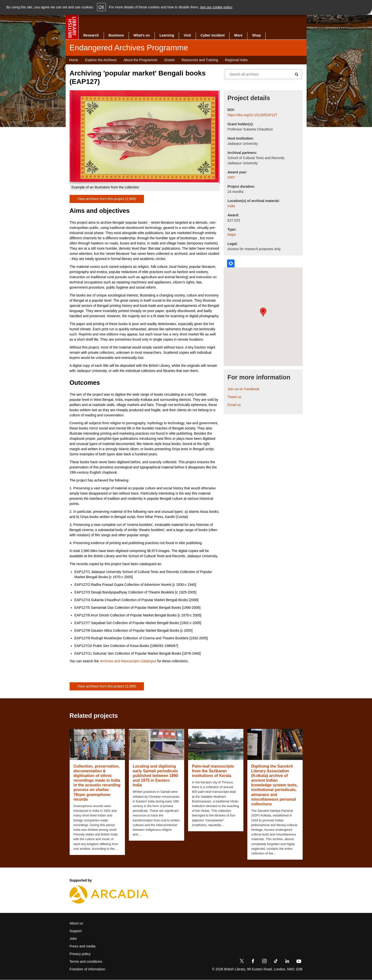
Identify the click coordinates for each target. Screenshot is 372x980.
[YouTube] (299, 962)
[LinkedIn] (287, 962)
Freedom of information (88, 969)
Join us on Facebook (244, 389)
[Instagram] (264, 962)
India (231, 206)
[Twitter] (242, 962)
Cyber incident (213, 35)
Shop (256, 35)
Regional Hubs (236, 60)
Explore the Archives (101, 60)
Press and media (83, 946)
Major (232, 235)
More (238, 35)
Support (76, 931)
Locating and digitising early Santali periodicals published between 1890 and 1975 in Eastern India (156, 776)
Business (116, 35)
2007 (231, 177)
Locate (231, 263)
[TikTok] (276, 962)
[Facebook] (253, 962)
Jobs (73, 939)
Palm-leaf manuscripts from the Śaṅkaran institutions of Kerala (213, 771)
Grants (169, 60)
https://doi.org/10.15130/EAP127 (253, 115)
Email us (234, 405)
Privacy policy (80, 954)
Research (91, 35)
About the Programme (140, 60)
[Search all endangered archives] (257, 74)
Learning (167, 35)
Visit (187, 35)
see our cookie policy (216, 7)
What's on (142, 35)
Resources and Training (200, 60)
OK (101, 7)
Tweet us (235, 397)
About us (76, 923)
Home (74, 60)
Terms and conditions (86, 962)
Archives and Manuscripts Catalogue (128, 661)
